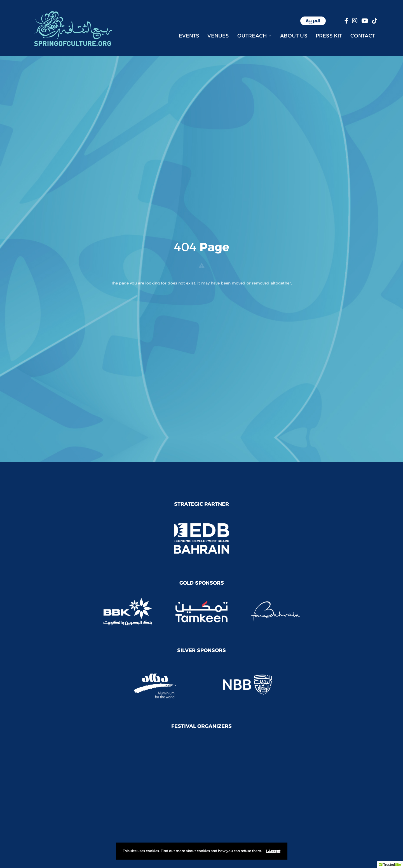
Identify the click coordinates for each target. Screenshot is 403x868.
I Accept (273, 851)
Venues (218, 36)
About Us (294, 36)
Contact (363, 36)
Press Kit (329, 36)
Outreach (255, 36)
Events (189, 36)
